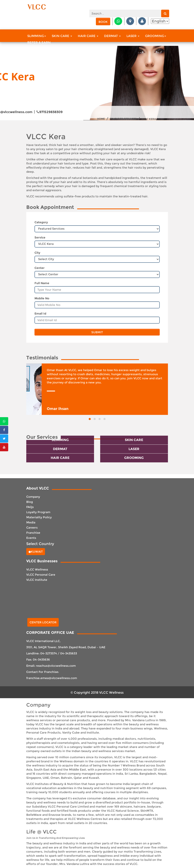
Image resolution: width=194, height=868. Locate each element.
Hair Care (88, 36)
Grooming (156, 36)
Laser (133, 36)
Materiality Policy (39, 517)
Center (40, 268)
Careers (32, 528)
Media (31, 522)
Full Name (42, 283)
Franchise (33, 533)
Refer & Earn (39, 42)
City (37, 253)
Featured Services (123, 119)
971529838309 (50, 112)
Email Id (40, 314)
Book (103, 22)
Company (33, 497)
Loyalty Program (38, 512)
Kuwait (36, 552)
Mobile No (42, 298)
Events (31, 538)
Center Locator (43, 622)
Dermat (112, 36)
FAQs (30, 507)
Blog (30, 502)
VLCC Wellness (37, 569)
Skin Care (62, 36)
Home (101, 119)
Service (40, 237)
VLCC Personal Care (41, 575)
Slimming (37, 36)
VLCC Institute (37, 580)
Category (41, 222)
